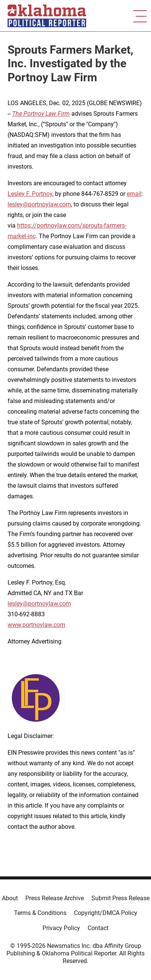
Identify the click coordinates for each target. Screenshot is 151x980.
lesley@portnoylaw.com (39, 204)
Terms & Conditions (40, 913)
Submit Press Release (120, 898)
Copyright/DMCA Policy (106, 913)
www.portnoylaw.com (36, 625)
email (134, 194)
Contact (98, 928)
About (10, 898)
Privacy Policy (61, 928)
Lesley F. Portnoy (30, 194)
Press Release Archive (55, 898)
